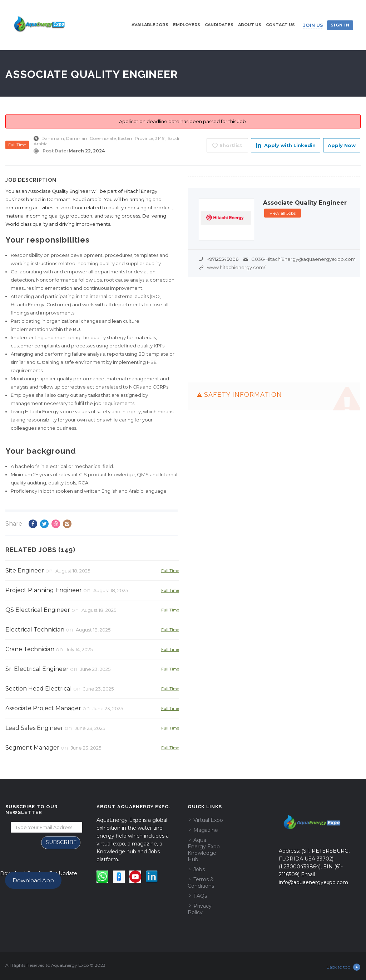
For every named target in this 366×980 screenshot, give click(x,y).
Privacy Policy (200, 909)
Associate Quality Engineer (305, 203)
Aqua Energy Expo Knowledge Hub (204, 850)
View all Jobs (283, 213)
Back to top (343, 967)
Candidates (219, 25)
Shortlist (227, 145)
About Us (250, 25)
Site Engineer (25, 571)
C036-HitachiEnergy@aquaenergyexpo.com (303, 259)
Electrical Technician (35, 630)
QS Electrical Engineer (38, 610)
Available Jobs (150, 25)
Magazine (206, 830)
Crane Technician (30, 649)
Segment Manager (32, 748)
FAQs (200, 896)
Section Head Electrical (39, 689)
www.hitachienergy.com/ (236, 267)
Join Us (313, 25)
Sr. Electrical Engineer (37, 669)
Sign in (340, 25)
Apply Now (342, 145)
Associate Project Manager (43, 708)
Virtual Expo (208, 820)
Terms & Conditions (201, 883)
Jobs (199, 869)
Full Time (17, 145)
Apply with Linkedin (286, 145)
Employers (187, 25)
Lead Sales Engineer (34, 728)
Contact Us (280, 25)
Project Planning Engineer (44, 590)
